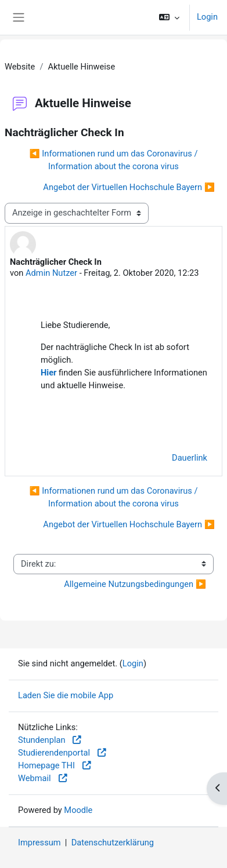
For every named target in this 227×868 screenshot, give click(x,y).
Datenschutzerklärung (113, 843)
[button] (169, 17)
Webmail (43, 778)
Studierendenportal (63, 753)
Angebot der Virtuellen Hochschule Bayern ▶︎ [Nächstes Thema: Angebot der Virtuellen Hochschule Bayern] (129, 187)
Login (207, 17)
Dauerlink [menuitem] (190, 458)
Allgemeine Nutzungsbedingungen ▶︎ (135, 584)
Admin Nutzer (51, 273)
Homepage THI (55, 765)
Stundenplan (50, 740)
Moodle (78, 810)
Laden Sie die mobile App (66, 695)
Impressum (39, 843)
